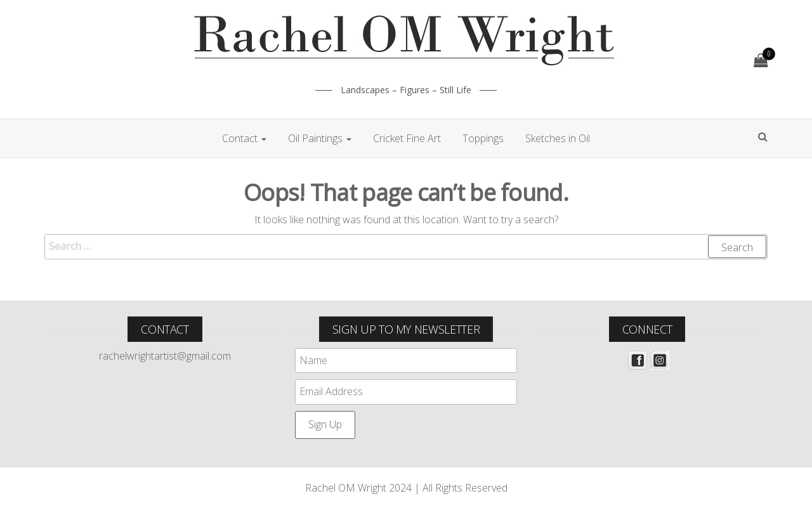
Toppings (483, 138)
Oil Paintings (320, 138)
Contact (244, 138)
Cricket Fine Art (407, 138)
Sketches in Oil (558, 138)
